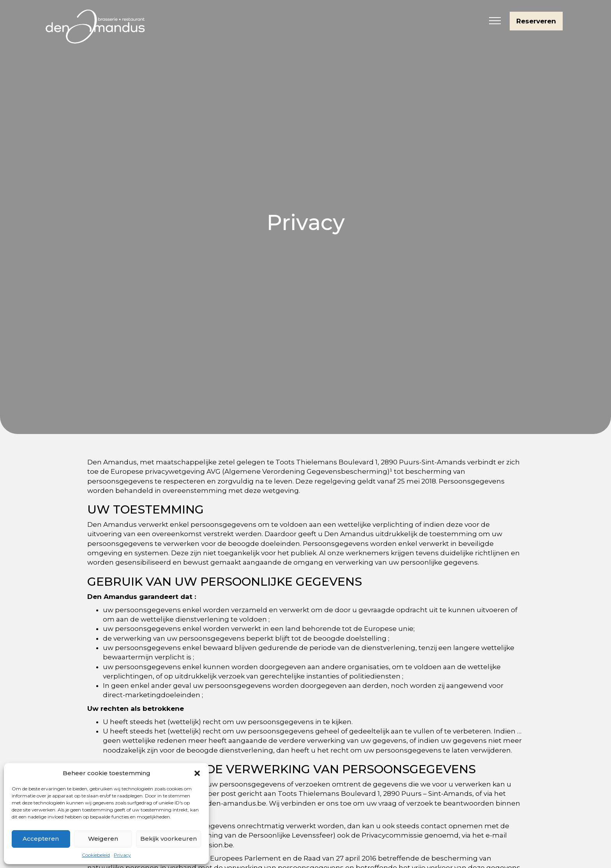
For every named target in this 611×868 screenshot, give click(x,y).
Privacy (122, 855)
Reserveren (536, 21)
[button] (197, 773)
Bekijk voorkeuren (169, 839)
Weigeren (103, 839)
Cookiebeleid (96, 855)
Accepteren (41, 839)
